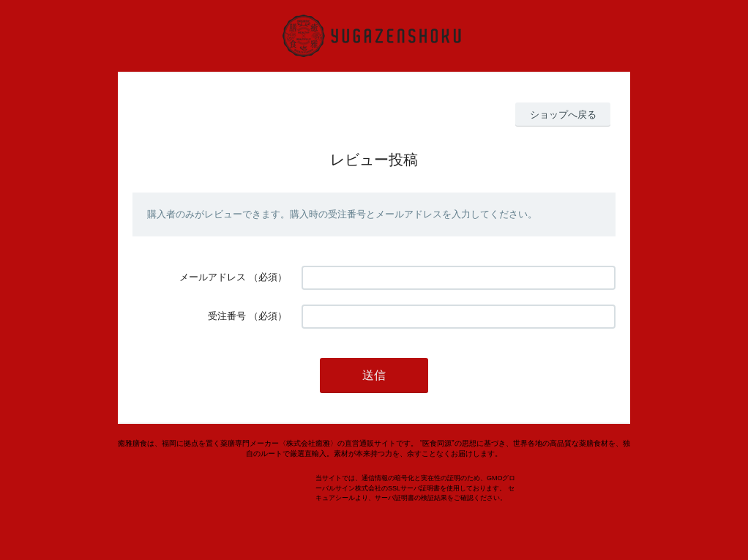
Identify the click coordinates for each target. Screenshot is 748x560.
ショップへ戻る (563, 115)
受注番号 (227, 316)
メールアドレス (213, 277)
